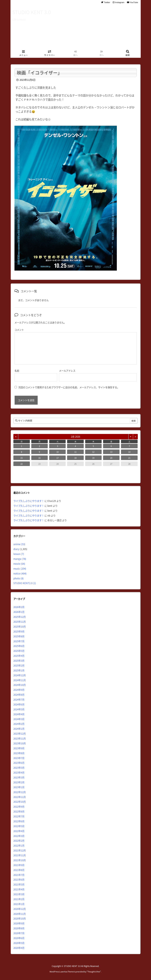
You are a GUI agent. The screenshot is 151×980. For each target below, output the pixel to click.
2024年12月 (20, 675)
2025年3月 (19, 661)
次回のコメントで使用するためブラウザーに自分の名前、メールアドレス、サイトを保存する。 (69, 387)
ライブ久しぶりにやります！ (29, 501)
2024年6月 (19, 704)
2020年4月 (19, 948)
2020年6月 (19, 938)
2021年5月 (19, 884)
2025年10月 (20, 626)
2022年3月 (19, 836)
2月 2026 (75, 437)
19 (93, 458)
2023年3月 (19, 777)
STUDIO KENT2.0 (25, 583)
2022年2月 (19, 841)
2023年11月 (20, 738)
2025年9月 (19, 631)
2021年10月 (20, 860)
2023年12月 (20, 734)
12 (93, 452)
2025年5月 (19, 651)
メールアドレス (67, 371)
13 (111, 452)
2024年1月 (19, 729)
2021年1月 (19, 904)
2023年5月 (19, 768)
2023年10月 (20, 743)
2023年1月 (19, 787)
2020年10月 (20, 918)
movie (19, 564)
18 (75, 458)
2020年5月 (19, 943)
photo (19, 578)
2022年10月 (20, 802)
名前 (17, 371)
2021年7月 (19, 875)
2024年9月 (19, 690)
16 (39, 458)
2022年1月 (19, 845)
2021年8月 (19, 870)
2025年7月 (19, 641)
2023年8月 (19, 753)
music (20, 569)
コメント (19, 330)
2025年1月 (19, 670)
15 (22, 458)
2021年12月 (20, 850)
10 (58, 452)
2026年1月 (19, 612)
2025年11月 (20, 622)
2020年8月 (19, 928)
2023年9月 (19, 748)
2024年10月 (20, 685)
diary (16, 549)
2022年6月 (19, 821)
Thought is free (94, 972)
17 (58, 458)
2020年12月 (20, 909)
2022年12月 (20, 792)
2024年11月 (20, 680)
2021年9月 (19, 865)
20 (111, 458)
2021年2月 (19, 899)
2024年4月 (19, 714)
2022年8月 (19, 811)
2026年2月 (19, 607)
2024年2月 (19, 724)
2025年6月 (19, 646)
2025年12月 (20, 617)
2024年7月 (19, 699)
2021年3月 (19, 894)
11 (75, 452)
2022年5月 (19, 826)
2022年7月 (19, 816)
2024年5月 (19, 709)
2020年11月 (20, 914)
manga (20, 559)
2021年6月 (19, 879)
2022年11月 (20, 797)
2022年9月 (19, 806)
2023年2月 (19, 782)
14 (129, 452)
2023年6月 (19, 763)
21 (129, 458)
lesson (19, 554)
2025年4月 (19, 656)
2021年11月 (20, 855)
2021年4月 (19, 889)
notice (20, 573)
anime (19, 544)
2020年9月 (19, 923)
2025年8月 (19, 636)
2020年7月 (19, 933)
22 (22, 464)
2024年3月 (19, 719)
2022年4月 (19, 831)
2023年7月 (19, 758)
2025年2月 (19, 665)
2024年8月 (19, 695)
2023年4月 (19, 772)
